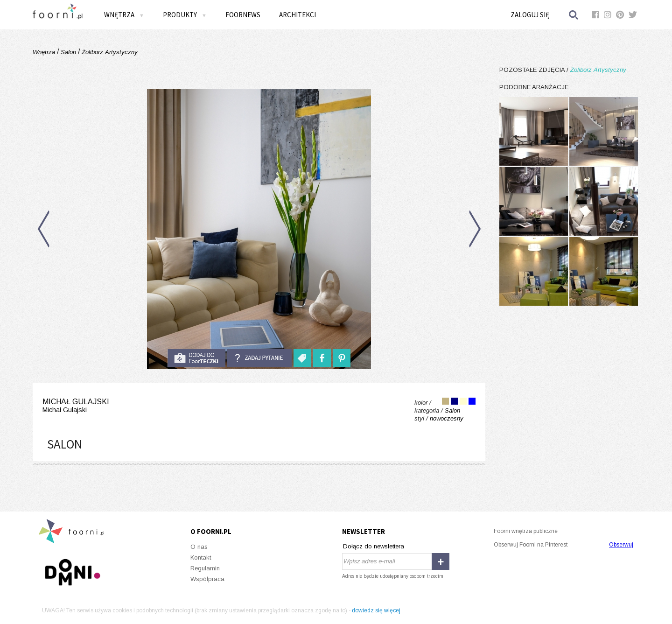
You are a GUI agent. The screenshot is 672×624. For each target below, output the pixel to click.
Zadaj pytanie (259, 358)
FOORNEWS (243, 15)
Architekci (297, 15)
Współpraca (207, 579)
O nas (199, 547)
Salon (68, 52)
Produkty (185, 15)
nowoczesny (447, 418)
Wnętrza (124, 15)
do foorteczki (196, 358)
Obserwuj (621, 545)
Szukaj (574, 15)
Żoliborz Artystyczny (109, 52)
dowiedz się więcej (376, 610)
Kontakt (201, 557)
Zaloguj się (530, 15)
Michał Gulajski (76, 406)
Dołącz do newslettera (374, 546)
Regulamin (205, 568)
